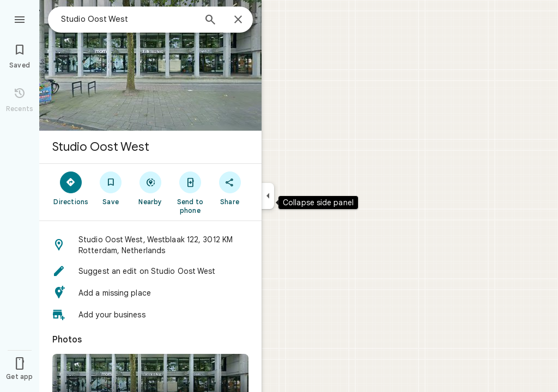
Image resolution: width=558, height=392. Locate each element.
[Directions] (71, 188)
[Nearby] (151, 188)
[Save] (111, 188)
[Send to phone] (190, 192)
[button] (150, 245)
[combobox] (128, 19)
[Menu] (20, 19)
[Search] (210, 21)
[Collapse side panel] (268, 196)
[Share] (230, 188)
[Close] (238, 20)
